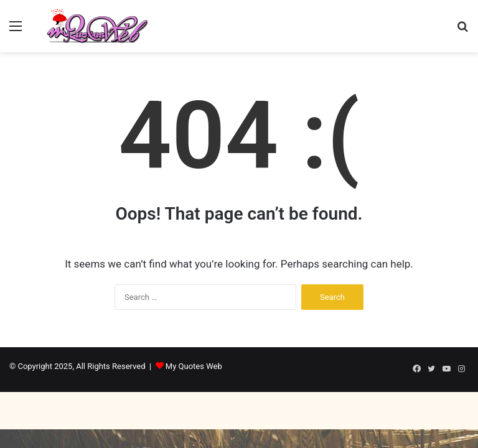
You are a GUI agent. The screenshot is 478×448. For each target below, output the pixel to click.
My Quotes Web (194, 366)
